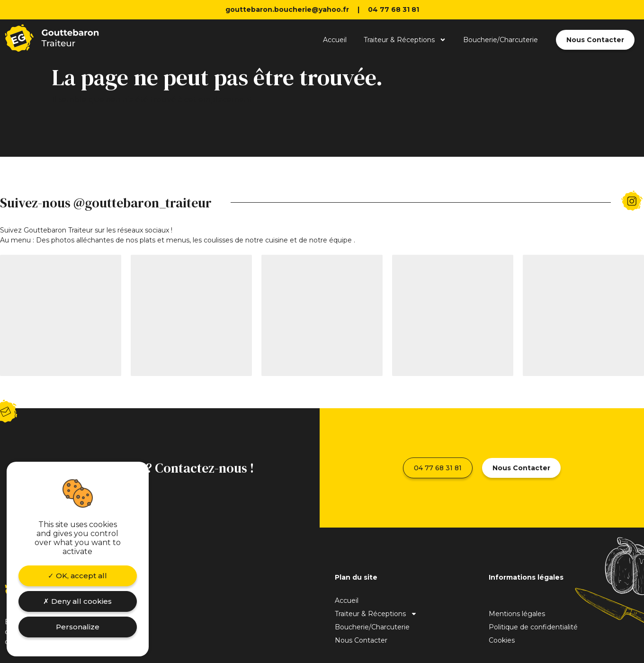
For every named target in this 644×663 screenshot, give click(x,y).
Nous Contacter (361, 640)
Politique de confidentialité (533, 627)
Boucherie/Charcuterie (501, 40)
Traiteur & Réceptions (405, 40)
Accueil (335, 40)
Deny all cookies (77, 601)
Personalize (78, 627)
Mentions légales (517, 614)
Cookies (502, 640)
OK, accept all (77, 576)
